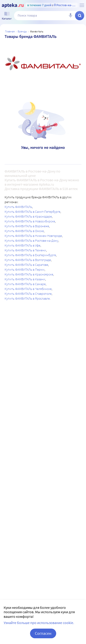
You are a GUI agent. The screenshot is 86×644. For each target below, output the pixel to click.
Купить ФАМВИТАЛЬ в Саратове (26, 265)
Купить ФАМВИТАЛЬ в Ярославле (27, 298)
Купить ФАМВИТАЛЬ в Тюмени (25, 250)
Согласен (43, 633)
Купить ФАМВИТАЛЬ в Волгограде (28, 260)
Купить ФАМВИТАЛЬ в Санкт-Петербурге (32, 212)
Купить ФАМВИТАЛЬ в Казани (25, 279)
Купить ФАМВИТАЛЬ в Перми (25, 270)
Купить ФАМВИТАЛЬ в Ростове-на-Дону (31, 241)
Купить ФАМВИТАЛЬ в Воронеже (27, 226)
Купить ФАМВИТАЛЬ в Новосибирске (30, 221)
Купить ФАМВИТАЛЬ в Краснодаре (28, 216)
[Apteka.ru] (13, 6)
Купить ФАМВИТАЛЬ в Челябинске (28, 289)
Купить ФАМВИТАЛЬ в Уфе (22, 245)
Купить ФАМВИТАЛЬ (18, 207)
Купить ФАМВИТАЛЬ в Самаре (25, 284)
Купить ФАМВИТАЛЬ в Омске (24, 231)
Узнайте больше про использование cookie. (39, 623)
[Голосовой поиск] (70, 16)
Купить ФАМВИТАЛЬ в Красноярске (29, 274)
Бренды (22, 31)
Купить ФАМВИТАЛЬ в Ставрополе (28, 294)
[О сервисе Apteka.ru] (82, 5)
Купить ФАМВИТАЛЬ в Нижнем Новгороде (33, 236)
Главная (10, 31)
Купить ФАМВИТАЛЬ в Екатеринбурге (30, 255)
